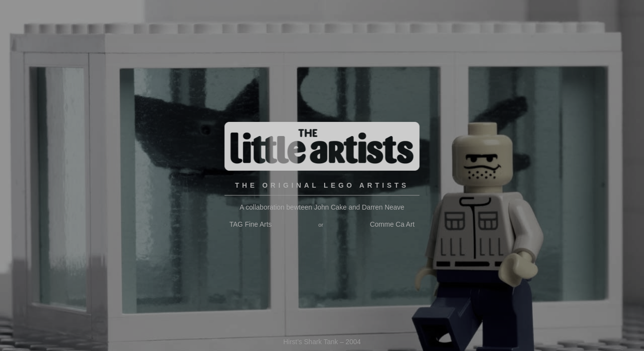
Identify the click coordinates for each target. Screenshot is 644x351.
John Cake (330, 207)
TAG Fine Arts (251, 224)
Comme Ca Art (392, 224)
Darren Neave (383, 207)
